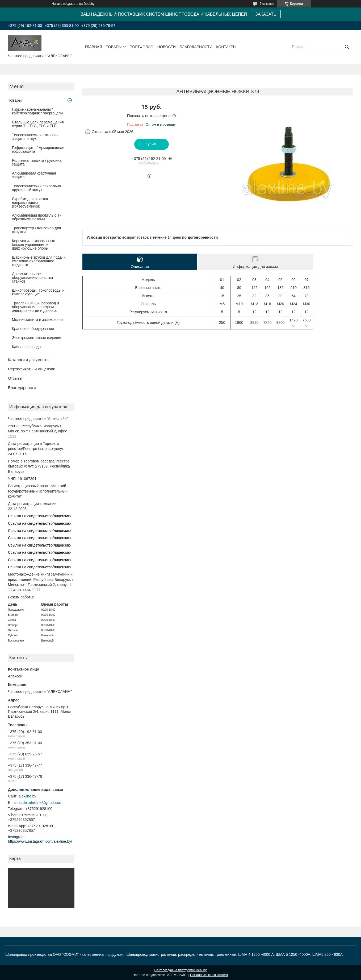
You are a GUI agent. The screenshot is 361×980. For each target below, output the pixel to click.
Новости (167, 47)
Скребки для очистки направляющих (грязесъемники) (30, 202)
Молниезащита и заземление (37, 320)
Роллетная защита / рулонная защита (38, 162)
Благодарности (196, 47)
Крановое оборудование (33, 329)
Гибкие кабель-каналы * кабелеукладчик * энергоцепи (37, 111)
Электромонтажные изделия (37, 338)
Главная (94, 47)
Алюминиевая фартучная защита (34, 175)
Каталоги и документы (29, 360)
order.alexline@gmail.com (41, 803)
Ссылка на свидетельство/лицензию (39, 516)
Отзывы (15, 378)
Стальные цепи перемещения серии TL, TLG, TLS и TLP (38, 124)
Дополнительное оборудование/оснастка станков (32, 278)
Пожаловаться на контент (209, 975)
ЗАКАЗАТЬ (266, 14)
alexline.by (27, 796)
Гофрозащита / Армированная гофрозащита (38, 150)
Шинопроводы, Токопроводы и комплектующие (38, 292)
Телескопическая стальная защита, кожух (35, 137)
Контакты (226, 47)
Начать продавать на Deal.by (73, 4)
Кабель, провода (26, 347)
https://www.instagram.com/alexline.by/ (40, 841)
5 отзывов (267, 4)
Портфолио (142, 47)
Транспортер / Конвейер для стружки (36, 230)
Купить (151, 144)
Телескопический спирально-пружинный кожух (37, 188)
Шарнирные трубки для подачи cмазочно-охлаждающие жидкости (39, 261)
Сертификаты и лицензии (32, 369)
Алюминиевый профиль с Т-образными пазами (36, 217)
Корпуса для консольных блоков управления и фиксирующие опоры (33, 245)
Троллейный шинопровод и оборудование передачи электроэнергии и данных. (35, 307)
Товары (114, 47)
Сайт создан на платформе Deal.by (181, 970)
